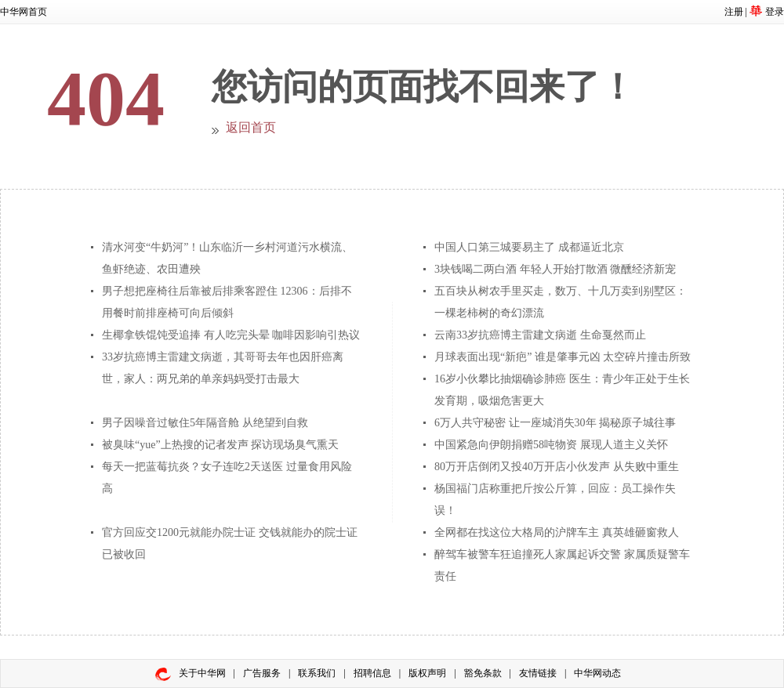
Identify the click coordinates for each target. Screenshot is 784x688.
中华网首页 (24, 12)
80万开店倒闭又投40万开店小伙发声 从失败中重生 (557, 467)
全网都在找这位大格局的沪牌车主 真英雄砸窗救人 (557, 532)
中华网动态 (597, 673)
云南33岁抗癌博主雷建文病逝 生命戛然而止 (540, 335)
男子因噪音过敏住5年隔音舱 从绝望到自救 (205, 423)
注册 (734, 12)
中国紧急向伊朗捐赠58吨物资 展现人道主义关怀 (551, 445)
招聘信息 (372, 673)
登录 (775, 12)
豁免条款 (483, 673)
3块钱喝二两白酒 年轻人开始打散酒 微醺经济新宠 (555, 269)
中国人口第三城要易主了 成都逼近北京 (529, 247)
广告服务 (262, 673)
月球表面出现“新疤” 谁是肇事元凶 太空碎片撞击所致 (563, 357)
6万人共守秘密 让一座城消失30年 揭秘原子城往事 (555, 423)
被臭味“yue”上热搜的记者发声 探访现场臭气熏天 (220, 445)
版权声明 (427, 673)
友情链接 (538, 673)
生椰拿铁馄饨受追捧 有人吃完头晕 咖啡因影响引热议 (231, 335)
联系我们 (317, 673)
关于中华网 (202, 673)
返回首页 (251, 127)
